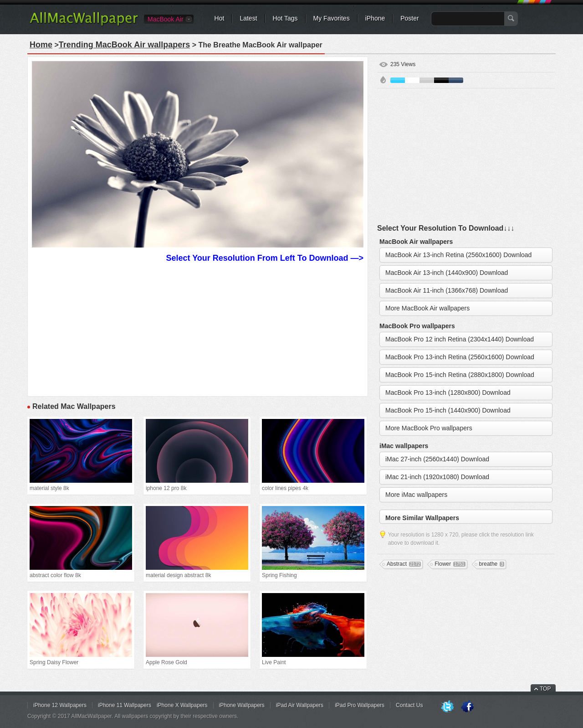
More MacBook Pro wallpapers (429, 428)
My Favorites (332, 18)
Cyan (456, 80)
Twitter (447, 707)
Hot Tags (285, 18)
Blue (398, 80)
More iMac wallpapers (416, 495)
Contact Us (409, 705)
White (412, 80)
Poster (409, 18)
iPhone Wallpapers (242, 705)
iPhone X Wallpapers (182, 705)
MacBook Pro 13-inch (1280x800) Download (448, 392)
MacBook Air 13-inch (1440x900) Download (447, 273)
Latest (248, 18)
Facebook (467, 707)
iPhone (375, 18)
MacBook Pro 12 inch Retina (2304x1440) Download (460, 339)
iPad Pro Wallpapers (360, 705)
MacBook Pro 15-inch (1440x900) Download (448, 410)
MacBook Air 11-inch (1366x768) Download (447, 290)
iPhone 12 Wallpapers (60, 705)
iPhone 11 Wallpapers (125, 705)
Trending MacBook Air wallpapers (124, 45)
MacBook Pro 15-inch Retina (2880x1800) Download (460, 375)
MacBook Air (166, 19)
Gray (427, 80)
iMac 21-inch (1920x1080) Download (437, 477)
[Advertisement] (198, 328)
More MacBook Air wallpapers (427, 308)
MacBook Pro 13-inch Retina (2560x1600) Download (460, 357)
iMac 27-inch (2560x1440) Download (437, 459)
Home (41, 45)
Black (441, 80)
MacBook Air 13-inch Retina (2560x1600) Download (458, 255)
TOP (545, 689)
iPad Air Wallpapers (300, 705)
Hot (220, 18)
